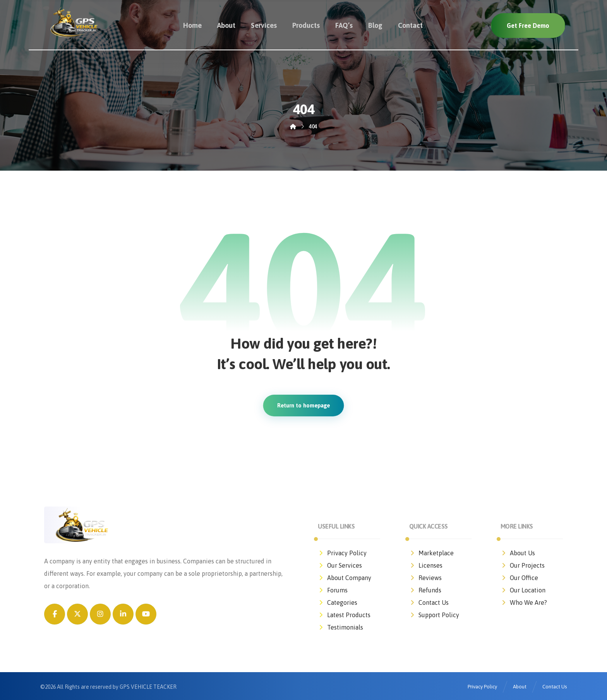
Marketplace (431, 553)
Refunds (425, 590)
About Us (518, 553)
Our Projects (523, 565)
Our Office (519, 578)
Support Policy (434, 615)
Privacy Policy (342, 553)
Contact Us (429, 602)
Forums (333, 590)
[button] (55, 614)
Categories (338, 602)
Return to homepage (304, 406)
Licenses (426, 565)
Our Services (340, 565)
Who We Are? (524, 602)
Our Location (523, 590)
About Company (345, 578)
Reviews (425, 578)
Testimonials (340, 627)
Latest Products (344, 615)
